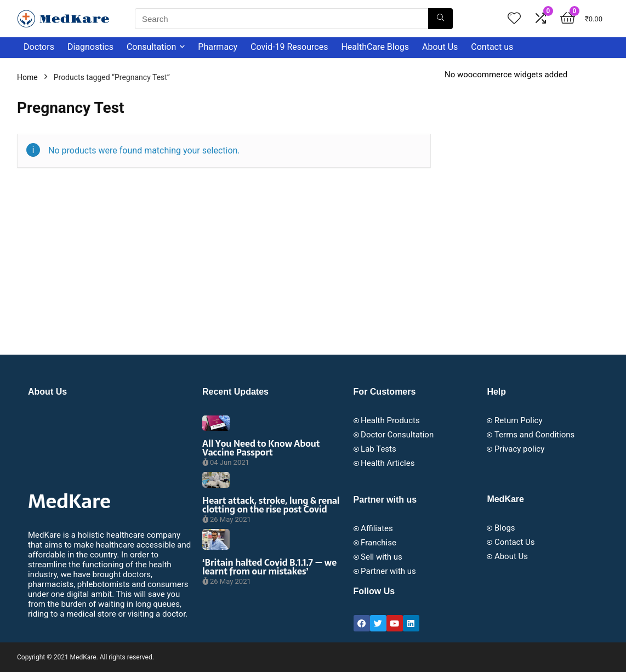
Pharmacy (218, 47)
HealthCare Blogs (375, 47)
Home (27, 77)
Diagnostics (90, 47)
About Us (440, 47)
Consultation (151, 47)
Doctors (39, 47)
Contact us (492, 47)
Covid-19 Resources (289, 47)
